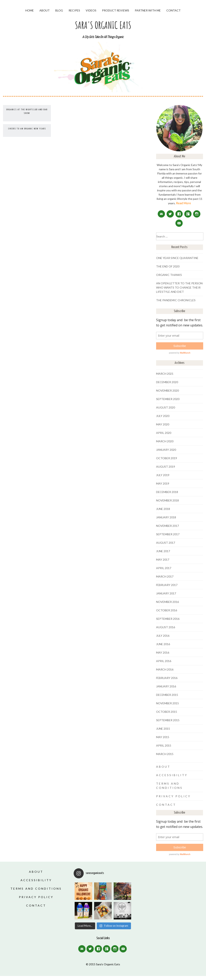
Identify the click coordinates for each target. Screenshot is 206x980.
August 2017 (166, 543)
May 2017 (163, 560)
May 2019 (163, 483)
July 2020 (163, 416)
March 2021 (165, 374)
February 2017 (167, 585)
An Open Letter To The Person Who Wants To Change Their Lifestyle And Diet (179, 287)
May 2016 (163, 652)
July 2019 (163, 475)
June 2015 (163, 729)
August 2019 (166, 467)
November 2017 (167, 526)
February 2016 (167, 678)
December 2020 (167, 382)
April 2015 (164, 745)
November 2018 (167, 500)
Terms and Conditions (36, 889)
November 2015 (167, 703)
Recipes (74, 10)
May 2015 (163, 737)
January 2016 (166, 686)
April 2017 (164, 568)
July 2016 (163, 636)
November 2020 (167, 390)
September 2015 (168, 720)
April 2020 (164, 433)
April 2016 (164, 661)
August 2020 (166, 407)
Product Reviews (116, 10)
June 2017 (163, 551)
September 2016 (168, 619)
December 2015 (167, 695)
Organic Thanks (169, 275)
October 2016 (167, 610)
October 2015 (167, 712)
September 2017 (168, 534)
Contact (174, 10)
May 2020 (163, 424)
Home (30, 10)
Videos (91, 10)
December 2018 (167, 492)
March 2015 (165, 754)
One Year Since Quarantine (177, 258)
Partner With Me (148, 10)
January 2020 (166, 450)
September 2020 (168, 399)
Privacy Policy (173, 796)
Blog (59, 10)
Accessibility (172, 775)
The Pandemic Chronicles (176, 300)
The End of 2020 (168, 266)
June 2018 (163, 509)
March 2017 (165, 576)
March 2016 (165, 669)
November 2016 (167, 602)
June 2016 (163, 644)
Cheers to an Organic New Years (27, 129)
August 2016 (166, 627)
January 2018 (166, 517)
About (45, 10)
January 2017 (166, 593)
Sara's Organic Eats (103, 25)
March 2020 (165, 441)
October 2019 (167, 458)
